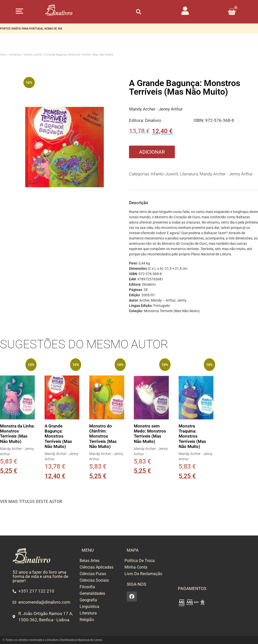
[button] (19, 11)
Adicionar (152, 152)
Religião (87, 620)
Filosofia (87, 587)
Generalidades (92, 593)
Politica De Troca (140, 561)
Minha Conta (136, 567)
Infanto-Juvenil (32, 55)
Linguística (89, 607)
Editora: (137, 120)
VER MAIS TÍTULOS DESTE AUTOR (31, 502)
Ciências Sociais (94, 580)
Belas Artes (90, 561)
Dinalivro (153, 120)
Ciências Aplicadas (96, 567)
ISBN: (199, 120)
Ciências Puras (93, 574)
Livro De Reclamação (143, 574)
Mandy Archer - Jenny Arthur (156, 109)
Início (3, 55)
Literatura (15, 55)
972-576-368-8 (220, 120)
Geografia (88, 600)
